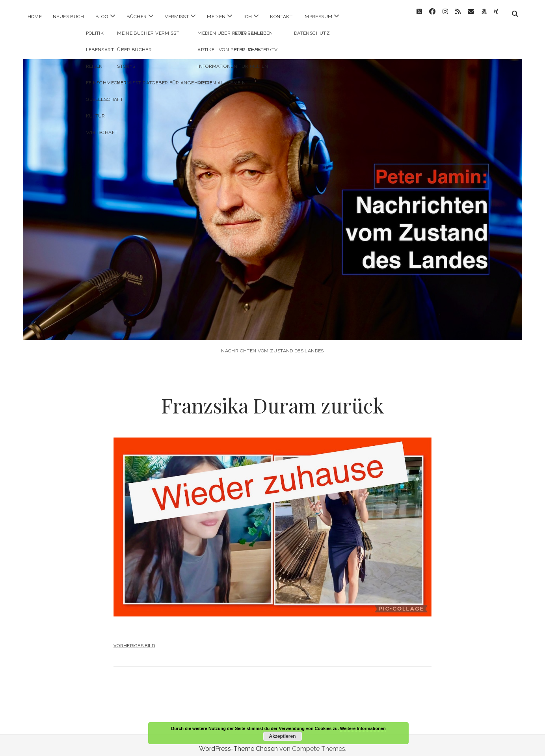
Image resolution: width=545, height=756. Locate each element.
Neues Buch (69, 17)
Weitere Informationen (363, 728)
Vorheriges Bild (134, 639)
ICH (248, 17)
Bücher (137, 17)
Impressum (318, 17)
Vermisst (177, 17)
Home (35, 17)
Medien (216, 17)
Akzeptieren (282, 736)
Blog (102, 17)
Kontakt (281, 17)
